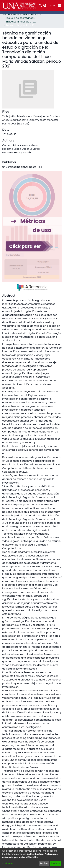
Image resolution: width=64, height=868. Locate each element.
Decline (44, 863)
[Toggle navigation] (59, 6)
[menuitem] (45, 6)
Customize (8, 863)
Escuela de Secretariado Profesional (21, 18)
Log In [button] (51, 6)
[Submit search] (40, 6)
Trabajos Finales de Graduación (21, 22)
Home (6, 14)
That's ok (55, 863)
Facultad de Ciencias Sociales (28, 14)
